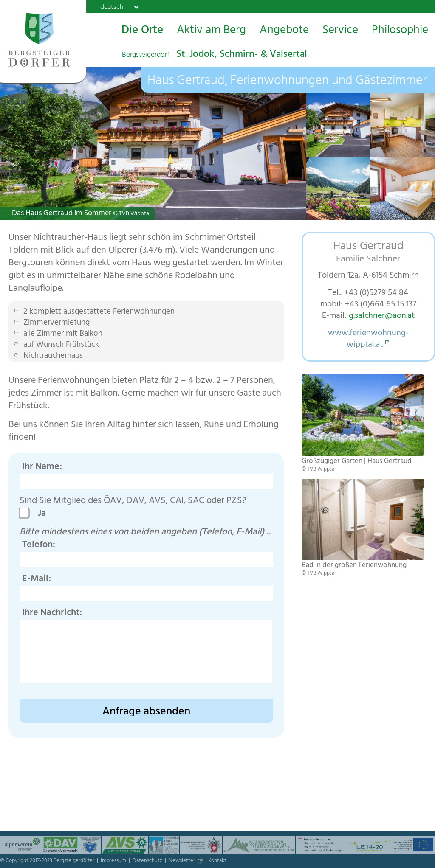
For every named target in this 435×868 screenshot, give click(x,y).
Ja (45, 514)
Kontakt (217, 861)
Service (340, 31)
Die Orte (142, 31)
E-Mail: (37, 579)
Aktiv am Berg (211, 31)
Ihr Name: (42, 467)
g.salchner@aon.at (382, 316)
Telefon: (39, 545)
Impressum (114, 861)
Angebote (284, 31)
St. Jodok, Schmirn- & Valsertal (215, 55)
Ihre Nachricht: (52, 613)
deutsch (112, 7)
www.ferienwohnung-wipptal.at (368, 340)
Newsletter (182, 861)
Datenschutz (148, 861)
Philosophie (400, 31)
